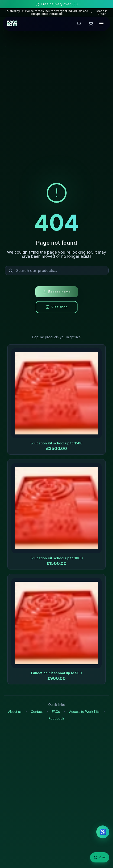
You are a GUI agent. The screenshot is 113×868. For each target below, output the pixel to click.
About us (15, 712)
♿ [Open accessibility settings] (103, 832)
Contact (37, 712)
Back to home (57, 292)
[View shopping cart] (91, 24)
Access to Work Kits (84, 712)
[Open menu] (101, 24)
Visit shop (57, 307)
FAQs (56, 712)
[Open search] (80, 24)
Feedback (56, 719)
